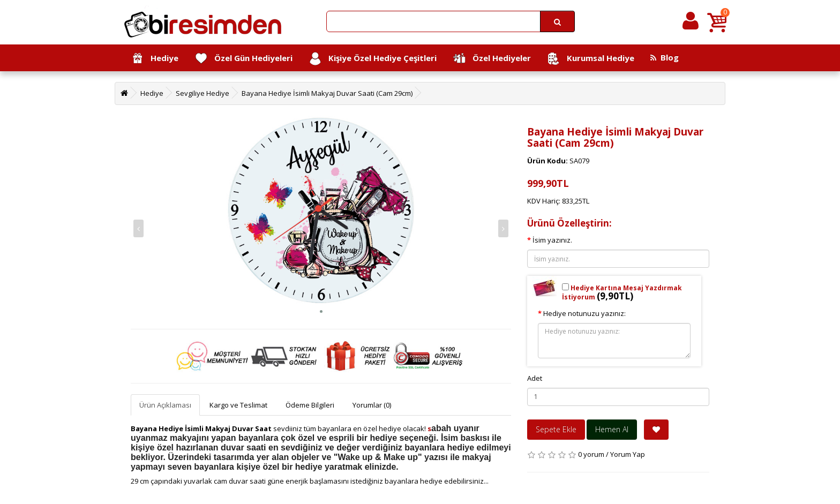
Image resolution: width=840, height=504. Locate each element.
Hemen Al (612, 429)
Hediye (155, 59)
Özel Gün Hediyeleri (243, 59)
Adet (535, 378)
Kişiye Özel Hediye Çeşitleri (373, 59)
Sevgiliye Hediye (202, 93)
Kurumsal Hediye (591, 59)
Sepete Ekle (556, 429)
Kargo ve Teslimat (238, 405)
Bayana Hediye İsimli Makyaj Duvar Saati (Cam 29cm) (327, 93)
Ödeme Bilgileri (310, 405)
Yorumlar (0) (372, 405)
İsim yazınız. (552, 240)
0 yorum (591, 454)
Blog (665, 57)
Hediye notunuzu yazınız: (584, 313)
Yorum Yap (628, 454)
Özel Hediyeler (492, 59)
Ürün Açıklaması (165, 405)
